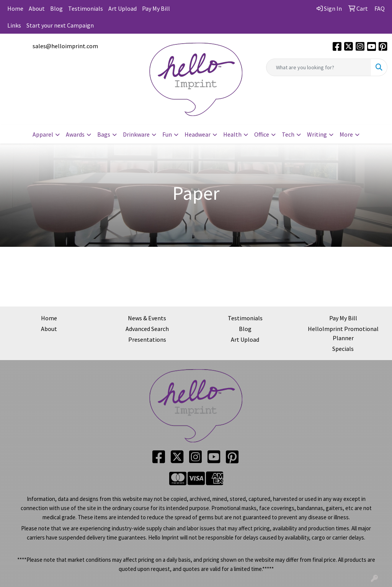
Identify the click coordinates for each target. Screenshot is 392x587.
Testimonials (86, 8)
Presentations (147, 339)
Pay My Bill (156, 8)
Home (15, 8)
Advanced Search (147, 329)
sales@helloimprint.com (65, 46)
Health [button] (232, 134)
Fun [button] (167, 134)
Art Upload (122, 8)
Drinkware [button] (136, 134)
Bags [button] (104, 134)
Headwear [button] (198, 134)
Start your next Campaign (60, 25)
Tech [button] (288, 134)
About (37, 8)
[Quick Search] (319, 67)
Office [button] (262, 134)
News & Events (147, 318)
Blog (56, 8)
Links (14, 25)
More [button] (346, 134)
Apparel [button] (43, 134)
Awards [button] (75, 134)
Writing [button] (317, 134)
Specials (343, 349)
